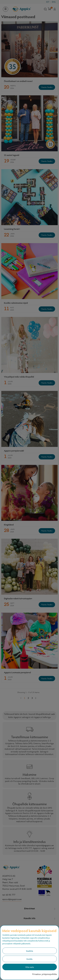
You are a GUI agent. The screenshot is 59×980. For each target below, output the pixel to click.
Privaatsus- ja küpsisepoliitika (45, 974)
